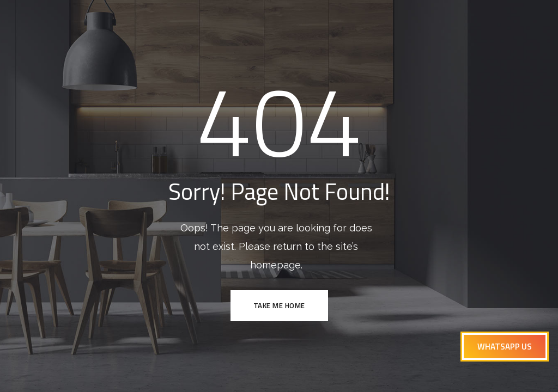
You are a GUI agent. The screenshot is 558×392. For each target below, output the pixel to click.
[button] (505, 347)
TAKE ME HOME (279, 305)
